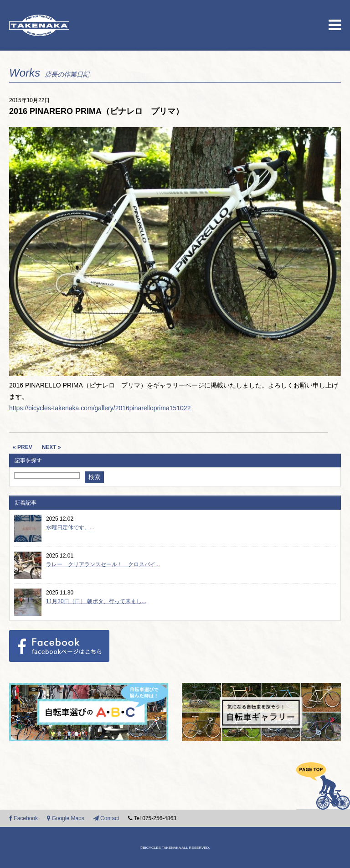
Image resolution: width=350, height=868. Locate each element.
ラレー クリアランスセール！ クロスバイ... (103, 564)
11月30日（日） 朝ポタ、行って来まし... (96, 601)
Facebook (23, 818)
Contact (106, 818)
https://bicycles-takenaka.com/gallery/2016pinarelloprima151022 (100, 408)
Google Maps (66, 818)
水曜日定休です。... (70, 527)
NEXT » (51, 447)
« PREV (23, 447)
